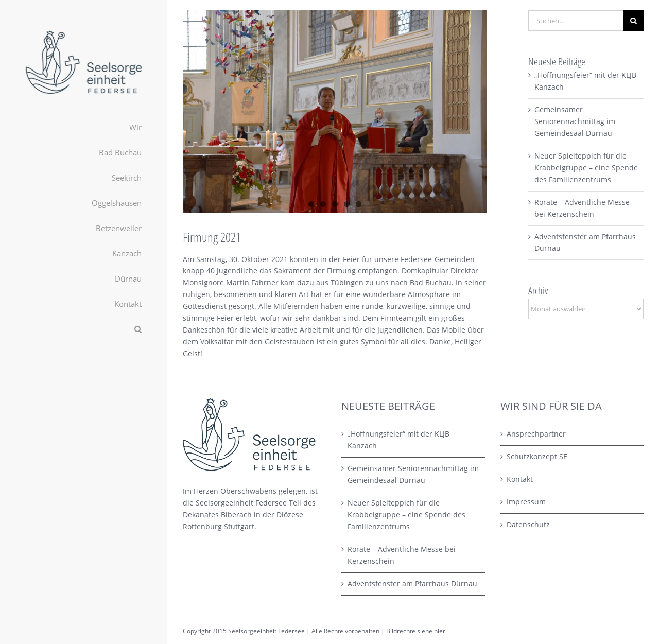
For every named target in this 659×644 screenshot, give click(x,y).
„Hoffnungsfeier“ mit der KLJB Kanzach (398, 440)
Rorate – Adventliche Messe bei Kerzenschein (402, 555)
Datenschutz (528, 524)
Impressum (526, 502)
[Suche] (633, 21)
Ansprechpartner (536, 434)
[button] (84, 329)
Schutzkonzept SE (537, 456)
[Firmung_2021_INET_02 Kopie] (335, 112)
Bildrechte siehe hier (416, 631)
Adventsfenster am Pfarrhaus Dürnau (412, 584)
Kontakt (520, 479)
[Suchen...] (576, 21)
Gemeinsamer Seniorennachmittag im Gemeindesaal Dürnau (575, 121)
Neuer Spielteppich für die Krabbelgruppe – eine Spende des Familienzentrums (586, 168)
